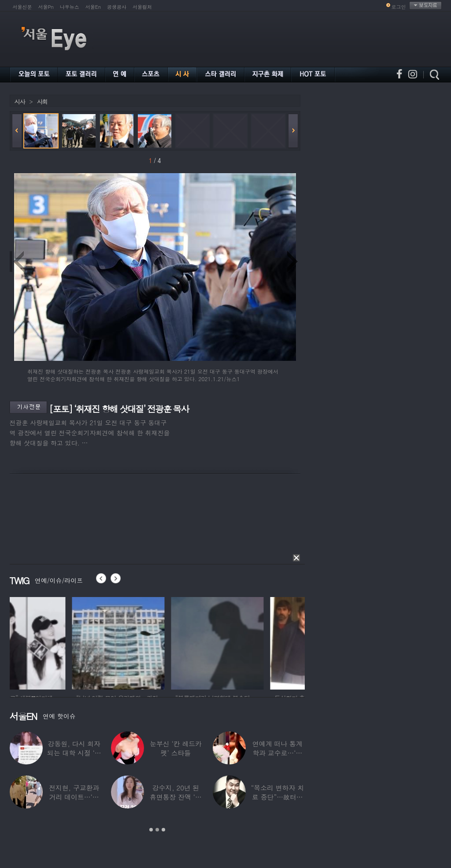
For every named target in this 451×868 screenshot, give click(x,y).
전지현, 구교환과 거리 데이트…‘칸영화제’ (74, 797)
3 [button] (163, 830)
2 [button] (157, 830)
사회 (42, 102)
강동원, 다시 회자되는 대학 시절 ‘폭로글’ (74, 753)
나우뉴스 (70, 7)
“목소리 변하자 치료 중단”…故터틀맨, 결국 (277, 797)
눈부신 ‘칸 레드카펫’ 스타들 (176, 748)
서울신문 (22, 7)
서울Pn (46, 7)
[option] (56, 642)
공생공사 (117, 7)
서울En (93, 7)
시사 (20, 102)
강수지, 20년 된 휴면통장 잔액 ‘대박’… (176, 797)
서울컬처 (142, 7)
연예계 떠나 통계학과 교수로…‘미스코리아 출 (277, 753)
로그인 (399, 7)
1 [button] (151, 830)
